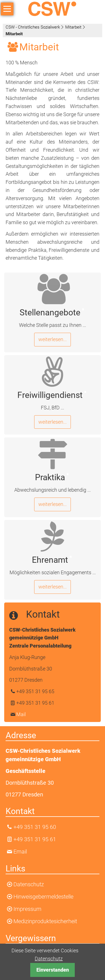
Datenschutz (49, 959)
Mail (21, 714)
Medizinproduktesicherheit (45, 921)
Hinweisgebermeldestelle (43, 897)
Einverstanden (53, 970)
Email (20, 852)
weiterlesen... (53, 339)
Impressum (27, 909)
